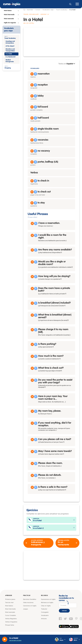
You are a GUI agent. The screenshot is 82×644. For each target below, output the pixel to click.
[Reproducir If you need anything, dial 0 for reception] (32, 423)
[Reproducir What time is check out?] (32, 368)
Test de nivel (9, 602)
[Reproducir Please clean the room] (32, 463)
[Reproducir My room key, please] (32, 411)
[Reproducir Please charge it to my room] (32, 330)
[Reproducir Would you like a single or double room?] (32, 262)
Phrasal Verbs (10, 625)
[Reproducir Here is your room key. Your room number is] (32, 397)
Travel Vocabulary (31, 14)
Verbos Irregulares (11, 622)
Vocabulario (45, 615)
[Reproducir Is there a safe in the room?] (32, 487)
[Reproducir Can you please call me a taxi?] (32, 440)
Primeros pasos (10, 599)
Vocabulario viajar (48, 10)
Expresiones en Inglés (48, 599)
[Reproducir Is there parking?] (32, 344)
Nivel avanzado (10, 612)
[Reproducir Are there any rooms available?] (32, 250)
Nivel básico (9, 606)
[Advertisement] (51, 42)
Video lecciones (28, 602)
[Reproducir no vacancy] (32, 151)
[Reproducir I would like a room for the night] (32, 235)
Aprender (8, 596)
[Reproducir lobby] (32, 96)
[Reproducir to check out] (32, 192)
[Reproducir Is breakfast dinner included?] (32, 303)
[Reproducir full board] (32, 107)
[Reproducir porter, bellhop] (32, 162)
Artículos (44, 619)
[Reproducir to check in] (32, 181)
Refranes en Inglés (47, 602)
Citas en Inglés (46, 606)
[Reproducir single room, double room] (32, 129)
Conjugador (45, 612)
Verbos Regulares (11, 619)
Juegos (26, 609)
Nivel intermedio (10, 609)
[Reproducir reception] (32, 85)
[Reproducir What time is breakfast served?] (32, 315)
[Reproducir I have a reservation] (32, 223)
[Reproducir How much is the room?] (32, 356)
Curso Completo (11, 615)
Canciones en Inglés (30, 606)
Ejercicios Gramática (30, 599)
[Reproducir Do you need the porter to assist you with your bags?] (32, 380)
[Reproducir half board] (32, 118)
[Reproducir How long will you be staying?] (32, 277)
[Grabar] (35, 74)
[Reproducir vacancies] (32, 140)
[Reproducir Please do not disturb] (32, 475)
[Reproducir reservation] (32, 74)
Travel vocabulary (62, 10)
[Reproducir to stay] (32, 203)
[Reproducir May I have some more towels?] (32, 452)
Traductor (44, 609)
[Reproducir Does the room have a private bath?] (32, 289)
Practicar (27, 596)
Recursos (44, 596)
